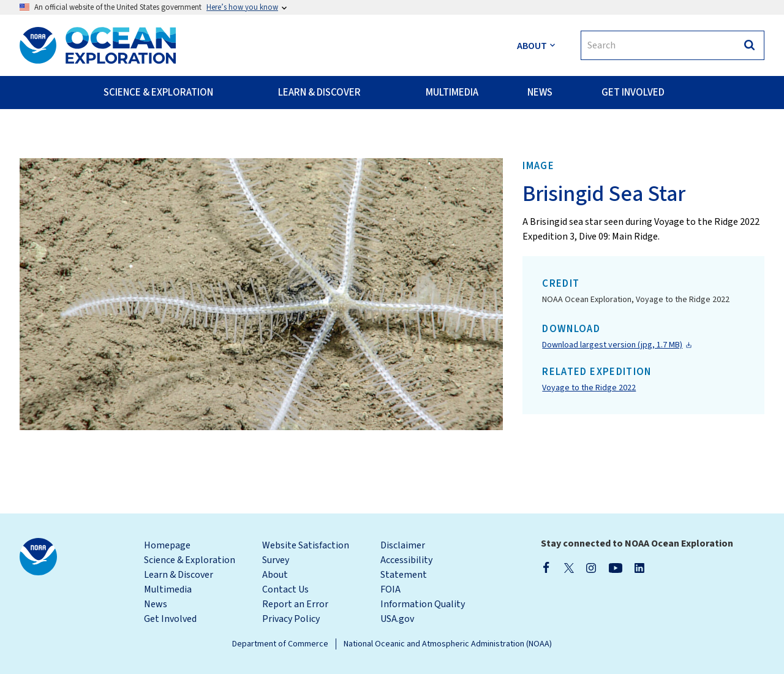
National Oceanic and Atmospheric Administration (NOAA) (448, 644)
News (156, 604)
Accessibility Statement (406, 567)
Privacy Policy (291, 619)
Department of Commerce (280, 644)
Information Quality (423, 604)
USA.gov (397, 619)
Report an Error (295, 604)
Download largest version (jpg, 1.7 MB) (612, 345)
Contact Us (285, 589)
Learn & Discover (179, 575)
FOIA (390, 589)
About (275, 575)
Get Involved (170, 619)
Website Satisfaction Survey (306, 553)
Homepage (167, 545)
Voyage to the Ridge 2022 (589, 388)
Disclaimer (403, 545)
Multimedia (168, 589)
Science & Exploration (190, 560)
